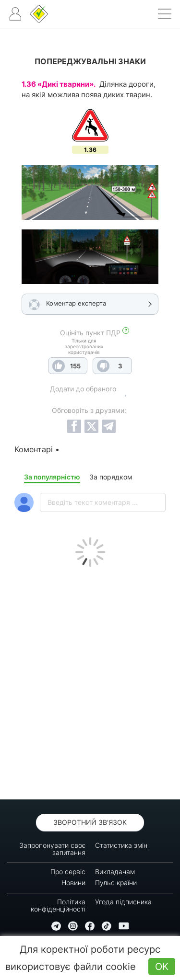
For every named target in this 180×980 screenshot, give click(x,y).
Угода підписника (123, 902)
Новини (73, 883)
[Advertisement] (90, 681)
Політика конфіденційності (58, 905)
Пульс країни (116, 883)
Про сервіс (68, 872)
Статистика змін (121, 845)
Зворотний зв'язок (90, 822)
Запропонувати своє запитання (52, 849)
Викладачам (115, 872)
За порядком (111, 477)
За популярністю (52, 477)
